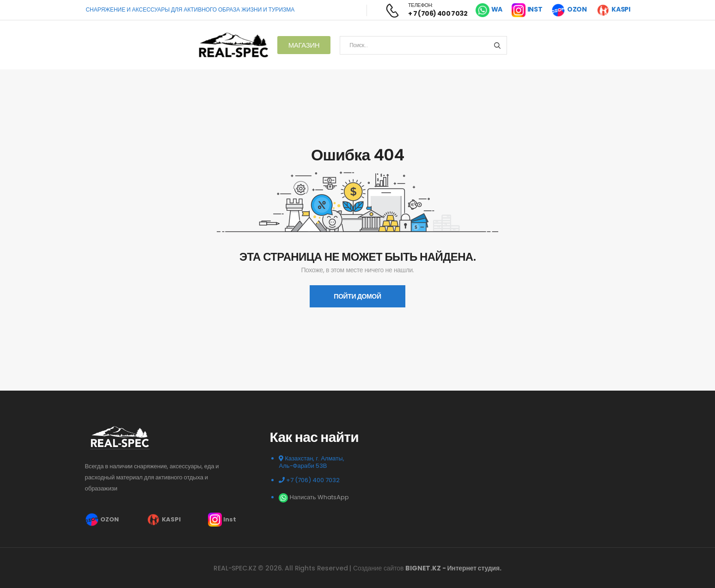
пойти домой (357, 296)
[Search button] (497, 45)
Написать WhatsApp (314, 497)
